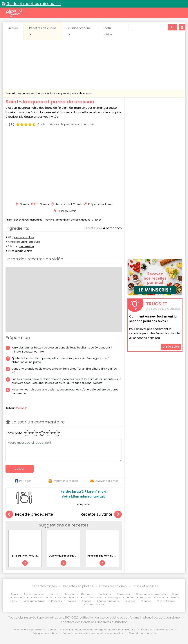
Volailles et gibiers (95, 604)
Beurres (54, 594)
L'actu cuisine (107, 31)
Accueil (13, 28)
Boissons (70, 594)
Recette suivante (101, 514)
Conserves (123, 594)
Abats (14, 594)
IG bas (130, 598)
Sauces (87, 601)
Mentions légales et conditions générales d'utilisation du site (99, 630)
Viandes (146, 601)
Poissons (18, 220)
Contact (53, 630)
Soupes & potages (108, 601)
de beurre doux (24, 237)
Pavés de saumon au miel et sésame (110, 556)
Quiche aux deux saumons (65, 556)
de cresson (27, 246)
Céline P (21, 408)
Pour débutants (33, 220)
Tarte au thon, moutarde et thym (31, 556)
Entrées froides (93, 598)
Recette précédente (29, 514)
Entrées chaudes (68, 598)
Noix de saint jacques (78, 220)
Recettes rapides (54, 220)
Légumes (146, 598)
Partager (23, 481)
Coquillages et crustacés (151, 594)
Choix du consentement (143, 633)
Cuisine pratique (79, 31)
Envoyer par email (104, 481)
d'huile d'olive (24, 251)
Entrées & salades (42, 598)
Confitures (105, 594)
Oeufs (161, 598)
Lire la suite (171, 347)
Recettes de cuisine (43, 31)
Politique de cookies (45, 633)
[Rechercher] (173, 27)
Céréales (87, 594)
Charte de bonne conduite (157, 630)
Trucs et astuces (146, 586)
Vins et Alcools (166, 601)
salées (72, 601)
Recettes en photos (31, 93)
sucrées (130, 601)
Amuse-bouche (33, 594)
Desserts (20, 598)
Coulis (176, 594)
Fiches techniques (113, 586)
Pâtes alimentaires (34, 601)
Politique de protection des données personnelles (93, 633)
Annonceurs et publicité (28, 630)
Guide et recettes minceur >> (34, 4)
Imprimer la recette (64, 481)
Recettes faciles (44, 586)
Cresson (97, 220)
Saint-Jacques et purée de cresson (70, 93)
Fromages (114, 598)
